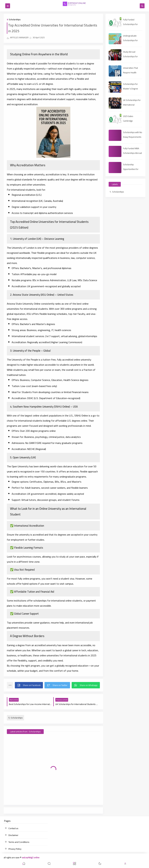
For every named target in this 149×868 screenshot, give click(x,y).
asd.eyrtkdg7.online (31, 857)
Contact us (13, 828)
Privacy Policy (15, 849)
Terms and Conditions (19, 842)
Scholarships (15, 19)
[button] (29, 685)
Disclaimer (13, 835)
